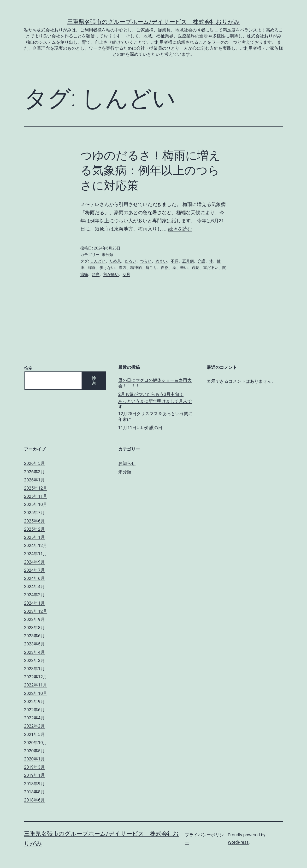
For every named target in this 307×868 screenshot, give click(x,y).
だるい (130, 261)
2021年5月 (34, 734)
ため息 (115, 261)
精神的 (136, 268)
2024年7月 (34, 570)
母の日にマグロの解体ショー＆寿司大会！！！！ (155, 383)
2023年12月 (36, 611)
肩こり (151, 268)
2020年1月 (34, 759)
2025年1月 (34, 537)
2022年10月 (36, 693)
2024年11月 (36, 554)
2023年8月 (34, 628)
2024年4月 (34, 586)
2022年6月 (34, 710)
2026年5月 (34, 463)
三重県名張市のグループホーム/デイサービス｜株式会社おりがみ (154, 22)
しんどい (98, 261)
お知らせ (127, 463)
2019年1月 (34, 775)
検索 (28, 368)
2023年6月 (34, 636)
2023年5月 (34, 644)
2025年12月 (36, 488)
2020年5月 (34, 751)
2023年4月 (34, 652)
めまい (161, 261)
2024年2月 (34, 595)
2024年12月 (36, 545)
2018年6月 (34, 800)
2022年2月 (34, 726)
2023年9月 (34, 619)
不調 (175, 261)
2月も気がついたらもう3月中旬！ (151, 394)
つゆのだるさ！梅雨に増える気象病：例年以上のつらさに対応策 (150, 170)
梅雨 (92, 268)
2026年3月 (34, 472)
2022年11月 (36, 685)
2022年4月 (34, 718)
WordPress (238, 842)
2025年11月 (36, 496)
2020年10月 (36, 743)
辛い (184, 268)
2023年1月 (34, 669)
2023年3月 (34, 660)
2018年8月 (34, 792)
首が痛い (111, 274)
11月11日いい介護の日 (140, 428)
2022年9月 (34, 701)
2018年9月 (34, 784)
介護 (201, 261)
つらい (146, 261)
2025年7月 (34, 513)
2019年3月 (34, 767)
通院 (195, 268)
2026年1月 (34, 480)
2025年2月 (34, 529)
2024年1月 (34, 603)
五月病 (188, 261)
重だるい (211, 268)
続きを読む (180, 229)
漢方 (123, 268)
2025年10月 (36, 504)
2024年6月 (34, 578)
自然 (165, 268)
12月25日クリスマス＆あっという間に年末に (155, 416)
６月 (126, 274)
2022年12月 (36, 677)
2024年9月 (34, 562)
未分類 (107, 255)
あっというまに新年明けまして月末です (155, 404)
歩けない (107, 268)
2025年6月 (34, 521)
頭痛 (96, 274)
